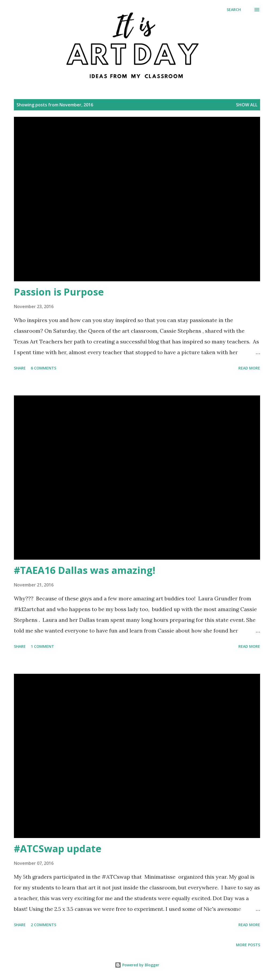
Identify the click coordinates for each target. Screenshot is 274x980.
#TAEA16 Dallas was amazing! (85, 570)
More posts (248, 945)
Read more (249, 368)
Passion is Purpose (59, 292)
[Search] (234, 10)
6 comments (43, 368)
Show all (247, 105)
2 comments (43, 925)
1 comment (42, 646)
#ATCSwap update (58, 849)
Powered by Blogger (137, 965)
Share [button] (20, 368)
